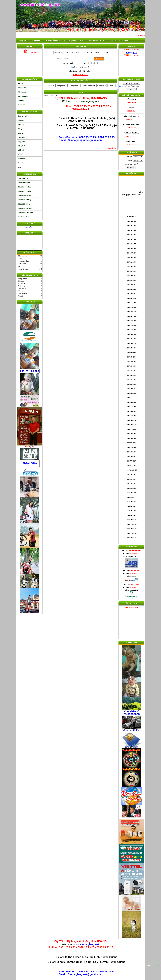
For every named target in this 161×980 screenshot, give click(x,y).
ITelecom (21, 105)
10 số (81, 67)
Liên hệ (125, 41)
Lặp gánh (22, 142)
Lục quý (21, 120)
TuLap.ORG (156, 966)
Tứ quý (21, 129)
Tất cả (75, 67)
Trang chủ (23, 41)
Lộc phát (21, 146)
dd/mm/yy (136, 87)
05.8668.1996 (131, 50)
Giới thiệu (36, 41)
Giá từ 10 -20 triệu (25, 200)
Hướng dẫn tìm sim (81, 75)
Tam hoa (21, 133)
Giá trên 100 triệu (25, 217)
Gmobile (21, 100)
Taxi (20, 167)
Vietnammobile (24, 96)
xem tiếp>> (30, 227)
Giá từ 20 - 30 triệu (25, 204)
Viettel (20, 83)
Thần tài (21, 150)
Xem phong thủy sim (75, 41)
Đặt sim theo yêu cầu (97, 41)
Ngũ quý (21, 124)
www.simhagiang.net (86, 944)
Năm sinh (22, 137)
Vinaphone (22, 88)
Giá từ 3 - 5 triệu (24, 191)
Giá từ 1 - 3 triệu (24, 187)
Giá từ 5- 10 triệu (25, 195)
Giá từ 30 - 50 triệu (25, 208)
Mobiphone (22, 92)
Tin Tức (113, 41)
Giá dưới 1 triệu (24, 183)
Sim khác (22, 159)
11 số (87, 67)
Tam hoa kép (23, 116)
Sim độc (21, 163)
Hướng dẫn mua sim (54, 41)
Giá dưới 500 (23, 178)
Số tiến (21, 154)
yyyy (129, 87)
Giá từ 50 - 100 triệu (26, 212)
